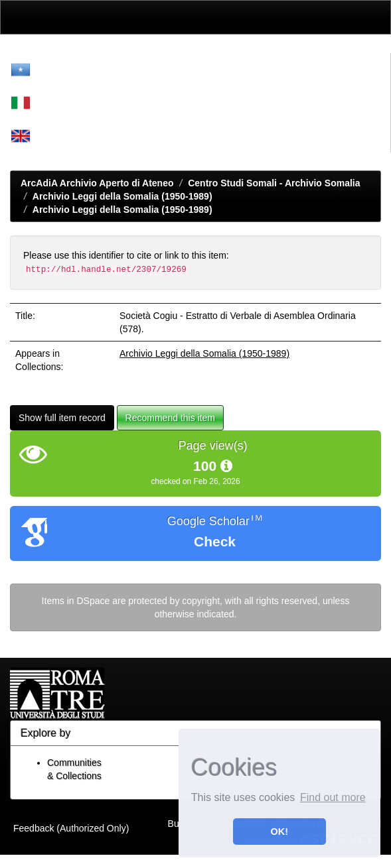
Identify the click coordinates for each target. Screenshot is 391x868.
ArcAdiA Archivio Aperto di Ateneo (97, 183)
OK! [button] (279, 832)
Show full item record (62, 418)
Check (215, 541)
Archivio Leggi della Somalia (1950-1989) (122, 196)
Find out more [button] (333, 797)
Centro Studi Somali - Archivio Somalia (274, 183)
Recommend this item (170, 418)
